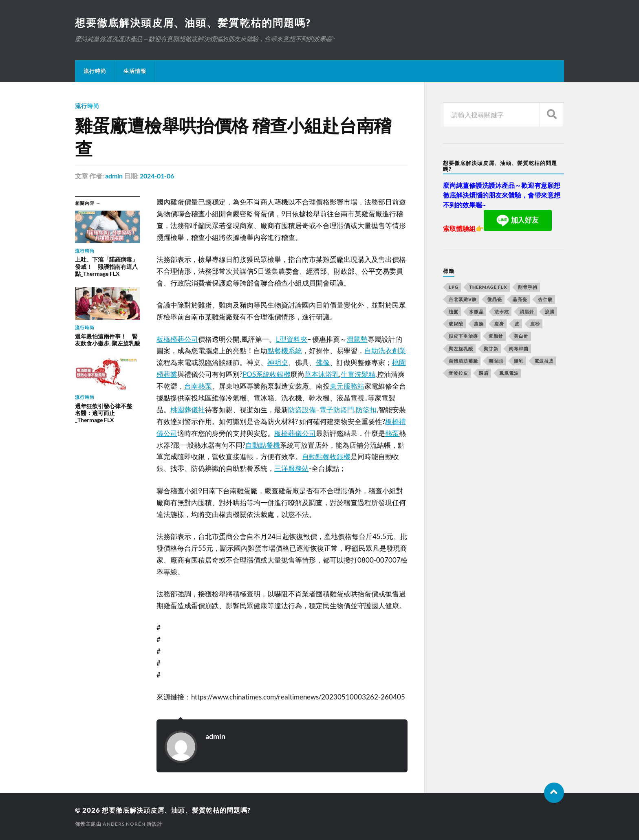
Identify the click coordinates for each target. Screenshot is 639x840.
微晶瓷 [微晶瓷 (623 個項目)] (495, 300)
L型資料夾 (292, 339)
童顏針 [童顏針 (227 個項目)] (496, 336)
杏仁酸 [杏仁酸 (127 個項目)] (545, 300)
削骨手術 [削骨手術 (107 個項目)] (528, 287)
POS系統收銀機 (267, 374)
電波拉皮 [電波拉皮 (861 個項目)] (544, 361)
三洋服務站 (292, 468)
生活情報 (135, 71)
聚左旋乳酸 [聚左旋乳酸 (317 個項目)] (461, 349)
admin (114, 176)
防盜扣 (366, 410)
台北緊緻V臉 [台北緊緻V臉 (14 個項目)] (463, 300)
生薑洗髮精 (358, 374)
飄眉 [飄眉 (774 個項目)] (484, 373)
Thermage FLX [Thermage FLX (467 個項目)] (488, 287)
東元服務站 (347, 386)
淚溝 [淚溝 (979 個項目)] (550, 312)
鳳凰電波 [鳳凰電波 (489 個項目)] (509, 373)
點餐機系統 (285, 351)
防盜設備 (302, 410)
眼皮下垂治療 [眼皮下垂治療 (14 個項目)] (463, 336)
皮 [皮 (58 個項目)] (517, 324)
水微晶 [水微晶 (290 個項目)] (476, 312)
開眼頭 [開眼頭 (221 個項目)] (496, 361)
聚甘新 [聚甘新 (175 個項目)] (491, 349)
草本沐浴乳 (322, 374)
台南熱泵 (198, 386)
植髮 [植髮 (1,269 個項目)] (454, 312)
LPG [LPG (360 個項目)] (454, 287)
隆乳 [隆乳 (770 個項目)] (519, 361)
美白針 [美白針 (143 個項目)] (521, 336)
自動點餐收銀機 (326, 456)
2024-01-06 (157, 176)
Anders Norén (124, 824)
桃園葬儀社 (188, 410)
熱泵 (392, 433)
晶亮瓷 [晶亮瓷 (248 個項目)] (520, 300)
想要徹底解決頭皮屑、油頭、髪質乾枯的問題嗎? (197, 23)
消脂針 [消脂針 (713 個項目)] (527, 312)
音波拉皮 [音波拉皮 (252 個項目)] (458, 373)
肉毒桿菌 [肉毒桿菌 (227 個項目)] (519, 349)
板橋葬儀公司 (295, 433)
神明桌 (278, 362)
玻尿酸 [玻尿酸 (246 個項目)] (456, 324)
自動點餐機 (263, 445)
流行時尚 (95, 71)
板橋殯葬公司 (177, 339)
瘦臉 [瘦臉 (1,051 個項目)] (479, 324)
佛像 (323, 362)
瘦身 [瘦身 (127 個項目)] (499, 324)
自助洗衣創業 (385, 351)
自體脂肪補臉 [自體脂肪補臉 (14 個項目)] (463, 361)
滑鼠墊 (357, 339)
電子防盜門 (337, 410)
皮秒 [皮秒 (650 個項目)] (535, 324)
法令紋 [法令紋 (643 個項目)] (502, 312)
